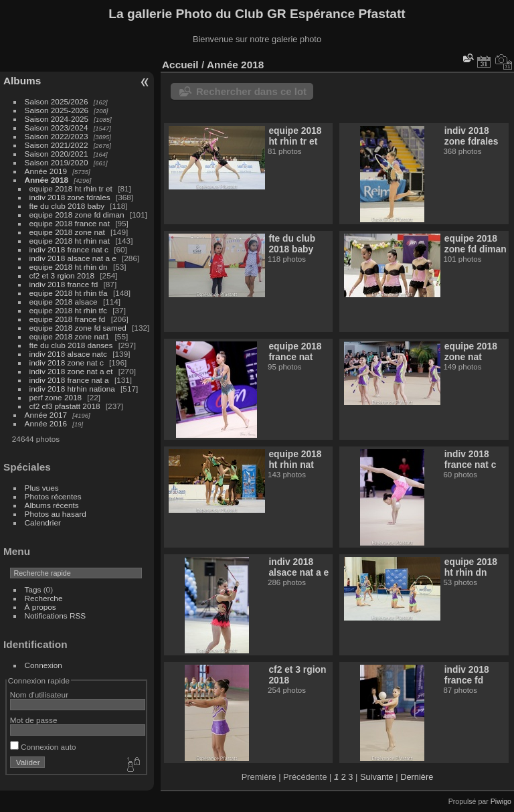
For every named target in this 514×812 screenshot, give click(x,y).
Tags (33, 589)
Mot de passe (34, 720)
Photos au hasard (56, 514)
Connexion (44, 665)
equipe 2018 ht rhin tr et (71, 188)
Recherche (44, 598)
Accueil (180, 65)
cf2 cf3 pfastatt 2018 (65, 406)
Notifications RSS (56, 616)
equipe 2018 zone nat (67, 232)
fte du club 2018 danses (71, 345)
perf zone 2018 (56, 397)
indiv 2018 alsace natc (68, 354)
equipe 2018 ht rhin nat (70, 241)
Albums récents (52, 505)
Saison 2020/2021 (57, 154)
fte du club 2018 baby (67, 206)
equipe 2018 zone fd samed (78, 328)
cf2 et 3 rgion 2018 (62, 275)
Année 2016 (46, 423)
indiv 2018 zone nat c (67, 362)
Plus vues (42, 488)
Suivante (377, 777)
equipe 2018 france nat (70, 223)
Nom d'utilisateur (39, 695)
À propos (40, 607)
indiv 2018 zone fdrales (70, 197)
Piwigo (501, 801)
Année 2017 (46, 415)
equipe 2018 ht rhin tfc (68, 310)
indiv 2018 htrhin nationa (72, 389)
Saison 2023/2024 (57, 128)
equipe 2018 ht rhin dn (69, 267)
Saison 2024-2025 (57, 119)
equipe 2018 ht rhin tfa (69, 293)
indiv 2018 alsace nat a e (73, 258)
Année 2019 (46, 171)
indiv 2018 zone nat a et (72, 371)
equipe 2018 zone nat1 (70, 336)
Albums (22, 81)
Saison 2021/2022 (57, 145)
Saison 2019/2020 (57, 162)
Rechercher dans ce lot (251, 91)
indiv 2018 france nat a (69, 380)
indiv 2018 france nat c (69, 249)
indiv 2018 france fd (64, 284)
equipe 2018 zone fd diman (77, 215)
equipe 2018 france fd (68, 319)
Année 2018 (47, 180)
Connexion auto (43, 747)
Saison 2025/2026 (57, 101)
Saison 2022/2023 (57, 136)
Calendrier (43, 522)
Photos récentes (53, 496)
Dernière (417, 777)
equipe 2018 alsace (64, 302)
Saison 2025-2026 (57, 110)
